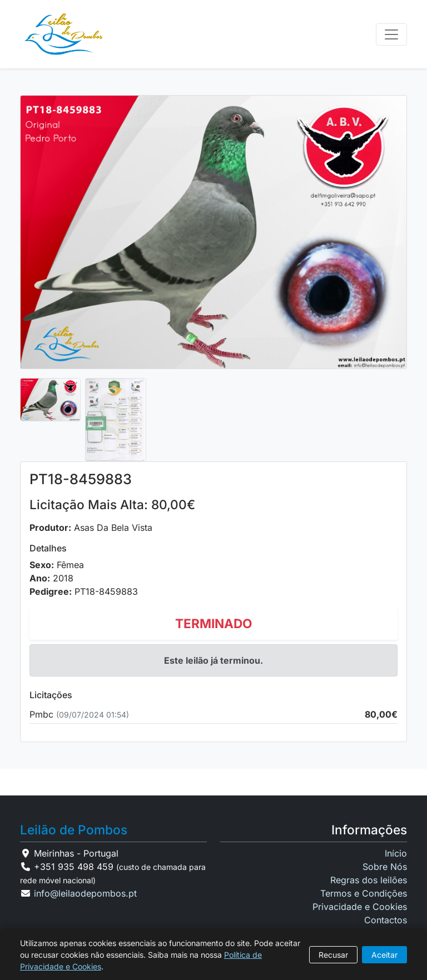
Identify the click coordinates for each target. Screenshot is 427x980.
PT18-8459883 (106, 591)
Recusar (333, 955)
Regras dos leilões (369, 880)
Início (396, 853)
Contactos (386, 920)
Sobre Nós (385, 867)
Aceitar (384, 955)
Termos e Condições (364, 893)
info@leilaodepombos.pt (85, 893)
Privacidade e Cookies (360, 907)
